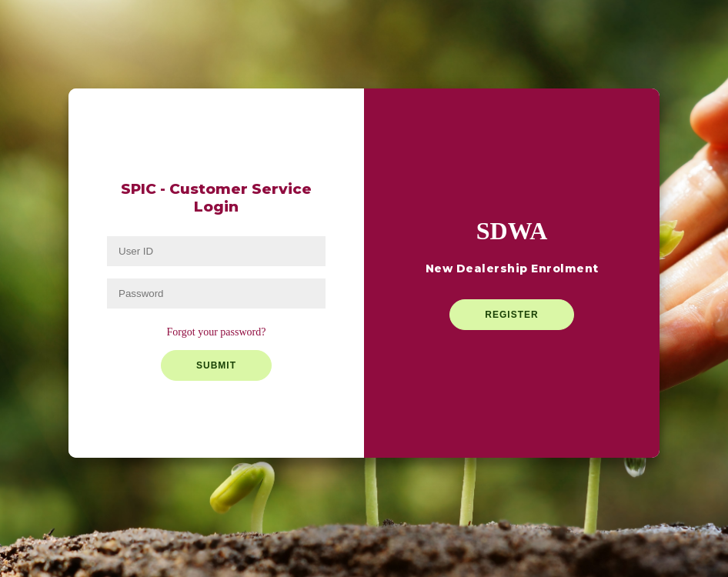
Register (511, 315)
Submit (216, 365)
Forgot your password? (217, 332)
